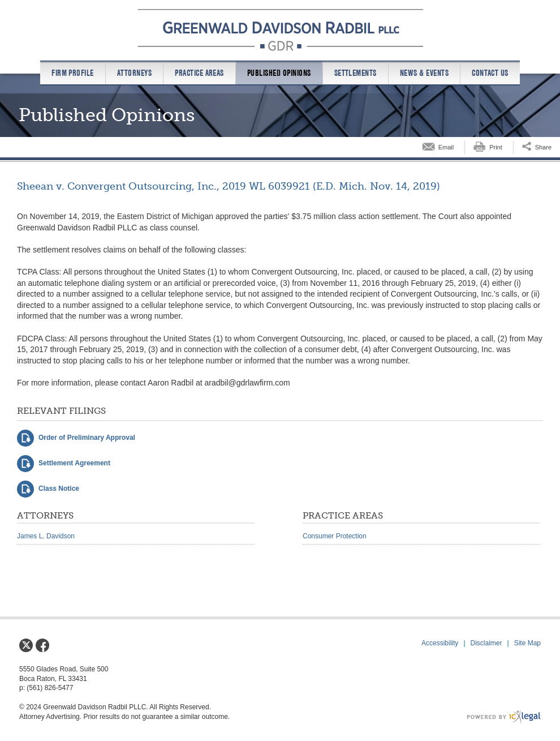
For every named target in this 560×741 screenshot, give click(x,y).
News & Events (424, 73)
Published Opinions (279, 73)
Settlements (356, 73)
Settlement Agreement (74, 463)
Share (543, 147)
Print (496, 147)
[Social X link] (26, 645)
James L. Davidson (46, 536)
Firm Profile (73, 73)
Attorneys (134, 73)
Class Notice (59, 489)
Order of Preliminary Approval (87, 438)
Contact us (490, 73)
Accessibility (440, 643)
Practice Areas (199, 73)
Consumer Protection (335, 536)
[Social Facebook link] (42, 645)
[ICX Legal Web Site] (504, 717)
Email (446, 147)
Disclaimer (486, 643)
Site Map (527, 643)
